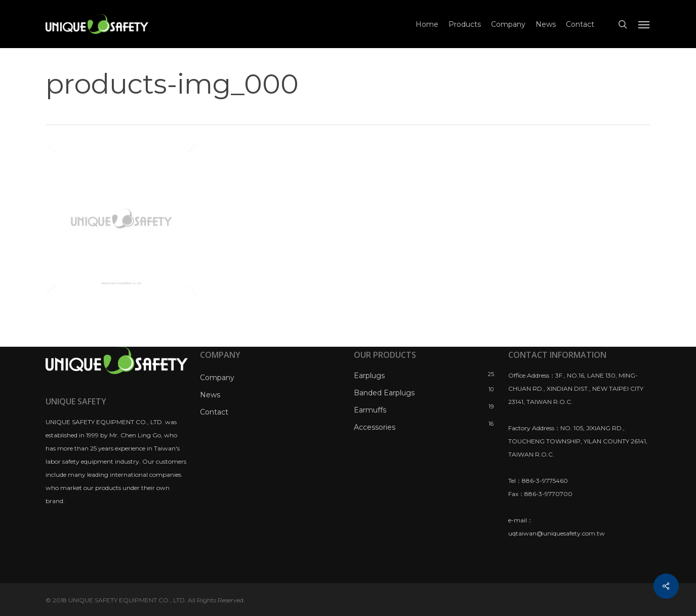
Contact (214, 412)
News (210, 395)
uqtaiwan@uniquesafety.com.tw (557, 533)
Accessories (375, 427)
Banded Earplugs (384, 393)
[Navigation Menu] (644, 24)
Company (217, 378)
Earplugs (369, 376)
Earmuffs (370, 410)
